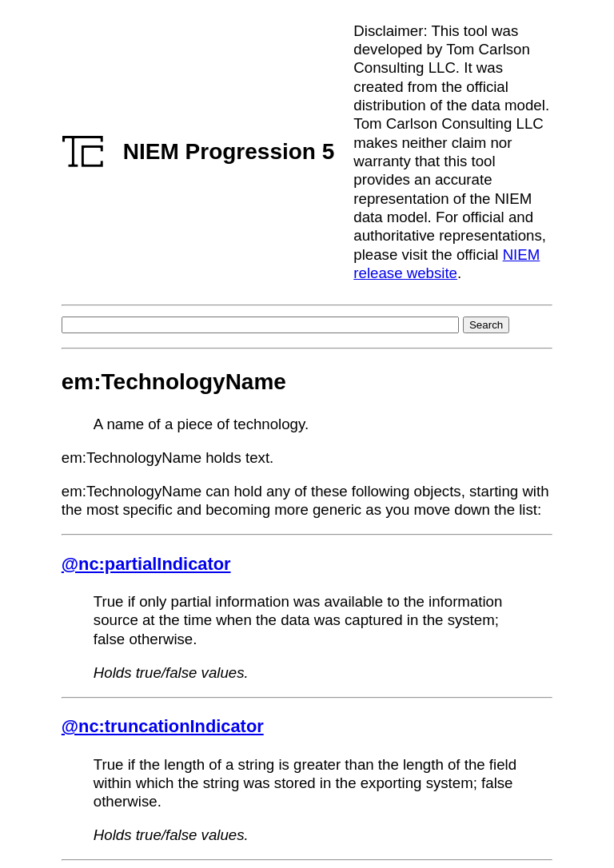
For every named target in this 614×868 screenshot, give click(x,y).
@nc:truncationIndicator (163, 726)
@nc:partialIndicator (146, 564)
